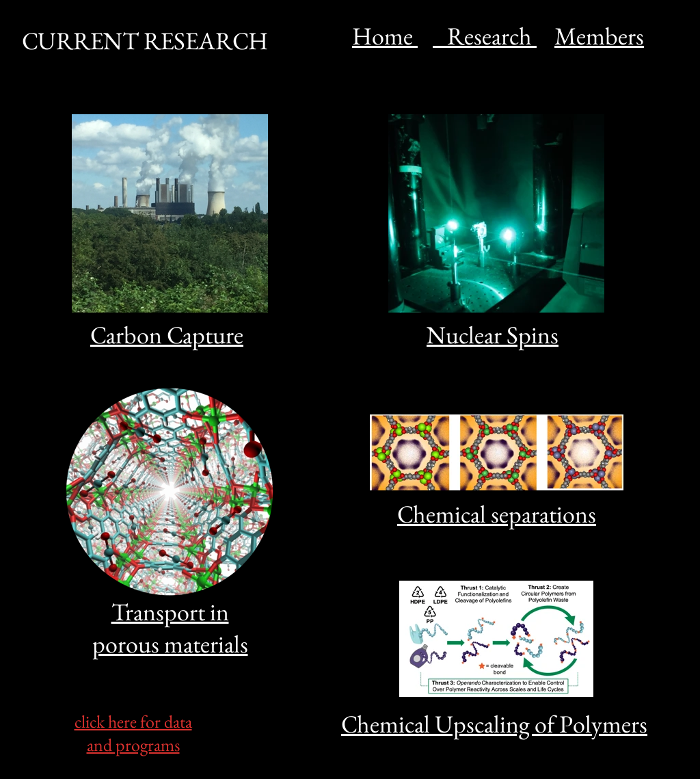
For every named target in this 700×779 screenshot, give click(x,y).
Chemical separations (497, 514)
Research (485, 36)
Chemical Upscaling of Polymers (494, 724)
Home (385, 36)
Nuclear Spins (493, 335)
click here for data (133, 722)
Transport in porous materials (170, 628)
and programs (133, 745)
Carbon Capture (167, 335)
